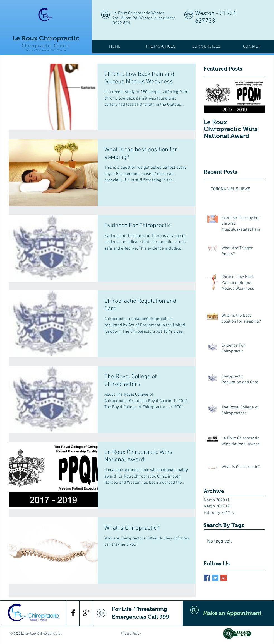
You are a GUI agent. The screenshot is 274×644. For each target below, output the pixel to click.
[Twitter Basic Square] (215, 578)
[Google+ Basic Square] (224, 578)
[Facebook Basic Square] (207, 578)
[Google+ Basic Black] (86, 613)
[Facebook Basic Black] (73, 613)
